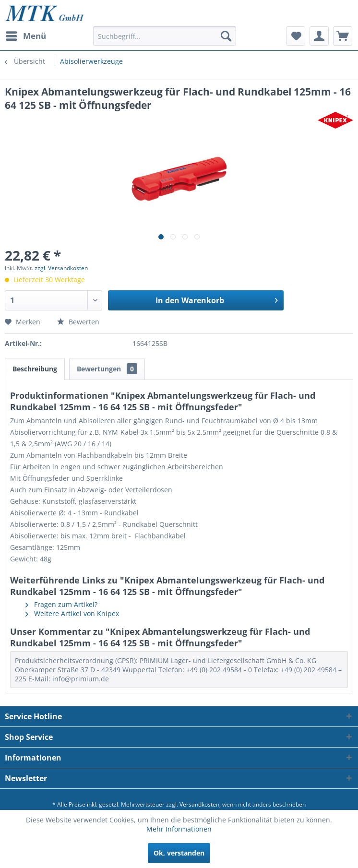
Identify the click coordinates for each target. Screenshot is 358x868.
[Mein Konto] (319, 36)
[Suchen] (226, 36)
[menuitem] (25, 36)
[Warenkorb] (343, 36)
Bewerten (78, 322)
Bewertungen (107, 369)
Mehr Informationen (179, 829)
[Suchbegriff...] (165, 36)
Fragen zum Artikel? (61, 604)
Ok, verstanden (179, 853)
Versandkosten (199, 804)
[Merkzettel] (296, 36)
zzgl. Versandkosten (61, 268)
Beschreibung (35, 369)
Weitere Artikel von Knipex (72, 613)
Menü (26, 35)
